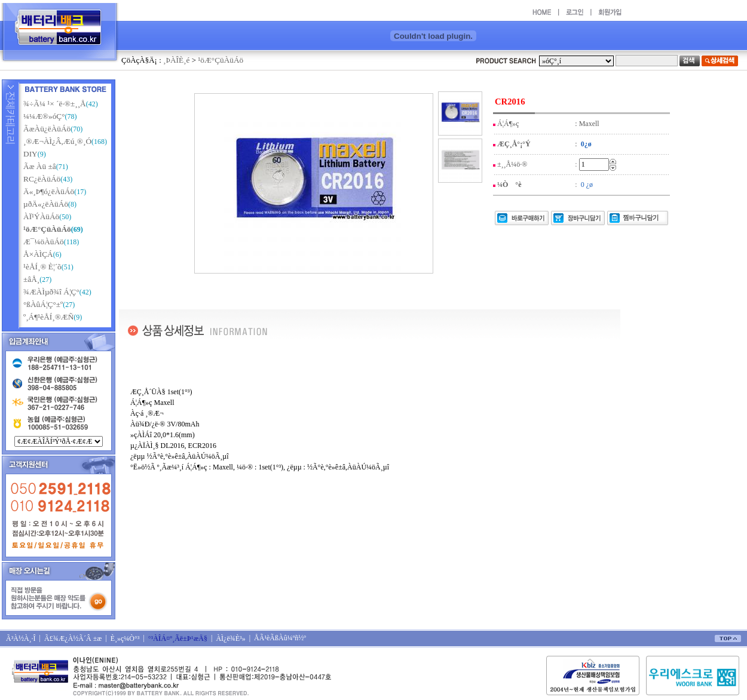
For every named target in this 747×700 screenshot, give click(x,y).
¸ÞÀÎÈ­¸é (176, 60)
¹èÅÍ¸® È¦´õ (42, 267)
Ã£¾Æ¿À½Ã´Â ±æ (73, 638)
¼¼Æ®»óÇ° (44, 116)
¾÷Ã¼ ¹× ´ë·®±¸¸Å (55, 104)
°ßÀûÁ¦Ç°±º (43, 304)
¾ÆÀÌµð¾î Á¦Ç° (51, 292)
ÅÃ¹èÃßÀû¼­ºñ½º (280, 638)
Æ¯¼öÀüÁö (44, 242)
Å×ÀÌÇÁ (38, 254)
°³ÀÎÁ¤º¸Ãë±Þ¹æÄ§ (178, 638)
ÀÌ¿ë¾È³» (230, 638)
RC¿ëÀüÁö (42, 179)
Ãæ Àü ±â (40, 166)
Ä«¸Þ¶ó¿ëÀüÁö (49, 191)
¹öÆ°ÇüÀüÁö (221, 60)
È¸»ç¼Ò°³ (125, 638)
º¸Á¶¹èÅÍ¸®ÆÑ (48, 317)
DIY (30, 154)
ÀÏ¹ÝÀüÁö (41, 217)
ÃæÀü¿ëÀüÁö (47, 129)
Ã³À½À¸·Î (21, 638)
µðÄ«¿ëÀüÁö (46, 204)
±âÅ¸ (31, 279)
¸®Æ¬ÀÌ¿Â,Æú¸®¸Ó (57, 141)
